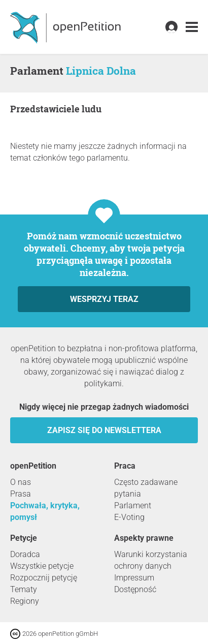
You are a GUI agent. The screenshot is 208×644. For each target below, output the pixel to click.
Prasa (21, 494)
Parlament (133, 505)
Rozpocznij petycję (44, 578)
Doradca (25, 554)
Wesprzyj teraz (104, 299)
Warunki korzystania (151, 554)
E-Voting (129, 517)
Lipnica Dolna (101, 71)
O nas (21, 482)
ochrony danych (143, 566)
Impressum (134, 578)
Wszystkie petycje (42, 566)
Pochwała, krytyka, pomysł (45, 511)
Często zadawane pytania (146, 488)
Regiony (25, 601)
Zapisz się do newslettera (104, 430)
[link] (192, 27)
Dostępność (135, 589)
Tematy (24, 589)
